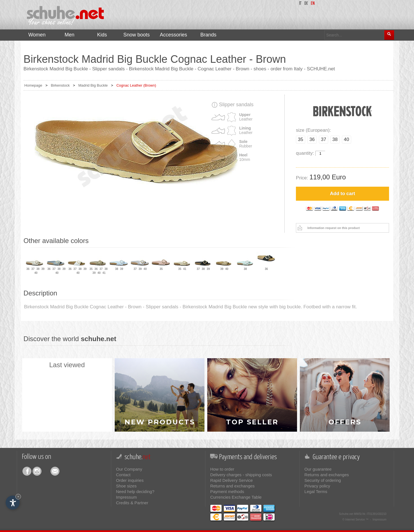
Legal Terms (316, 491)
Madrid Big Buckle (93, 85)
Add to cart (342, 194)
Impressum (127, 497)
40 (347, 139)
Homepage (33, 85)
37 (324, 139)
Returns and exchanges (232, 486)
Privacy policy (317, 486)
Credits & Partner (132, 503)
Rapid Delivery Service (231, 480)
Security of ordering (323, 480)
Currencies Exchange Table (236, 497)
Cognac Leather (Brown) (136, 85)
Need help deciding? (135, 491)
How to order (222, 469)
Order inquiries (130, 480)
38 (335, 139)
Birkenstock (60, 85)
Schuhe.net (346, 514)
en (313, 4)
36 (312, 139)
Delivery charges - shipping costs (241, 475)
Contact (123, 475)
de (306, 4)
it (300, 4)
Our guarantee (318, 469)
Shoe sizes (126, 486)
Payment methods (227, 491)
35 (301, 139)
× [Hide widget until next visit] (18, 497)
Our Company (129, 469)
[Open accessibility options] (13, 503)
